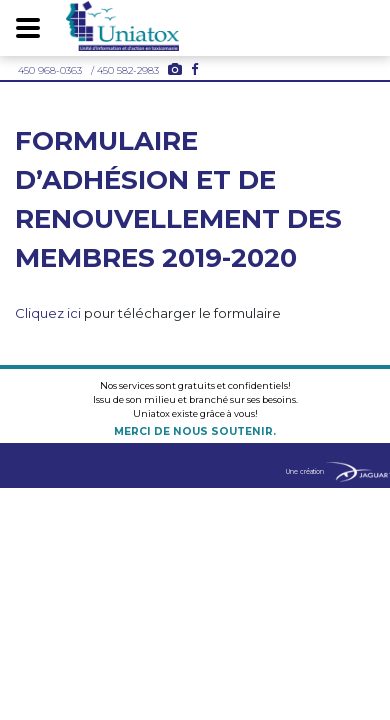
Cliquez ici (48, 313)
